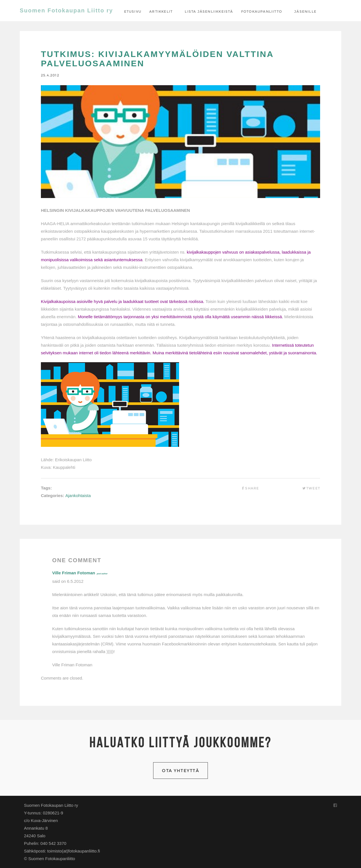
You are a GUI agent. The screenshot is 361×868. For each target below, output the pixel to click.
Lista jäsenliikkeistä (209, 11)
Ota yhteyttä (180, 771)
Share (250, 488)
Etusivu (133, 11)
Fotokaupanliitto (262, 11)
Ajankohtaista (78, 495)
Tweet (311, 488)
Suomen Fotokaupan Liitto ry (66, 10)
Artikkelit (161, 11)
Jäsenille (305, 11)
